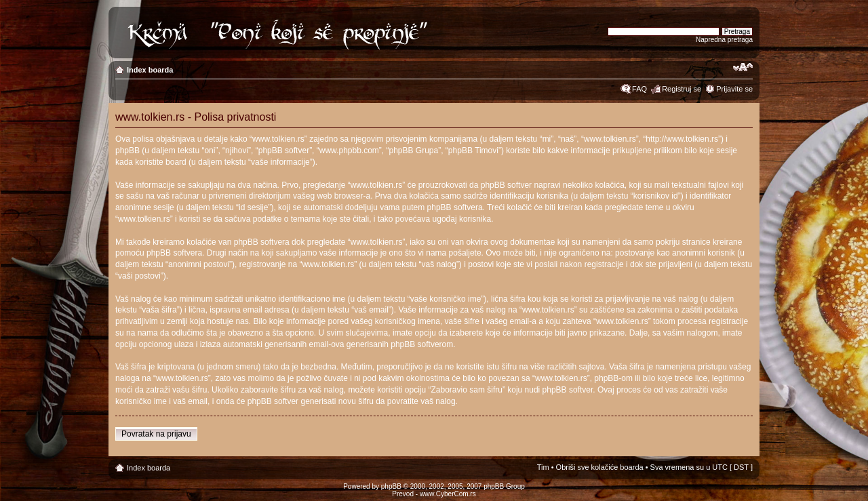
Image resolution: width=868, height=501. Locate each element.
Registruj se (682, 89)
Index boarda (150, 70)
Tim (543, 467)
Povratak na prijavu (156, 434)
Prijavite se (734, 89)
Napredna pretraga (724, 40)
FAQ (639, 89)
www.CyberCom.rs (448, 494)
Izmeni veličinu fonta (743, 67)
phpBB (391, 486)
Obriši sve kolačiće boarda (600, 467)
